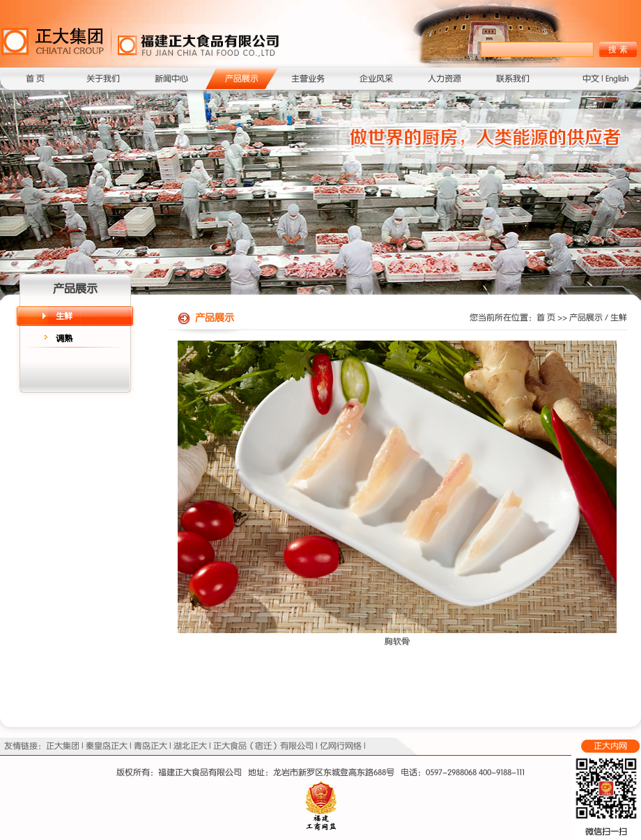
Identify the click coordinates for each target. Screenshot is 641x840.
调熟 (64, 339)
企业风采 (376, 79)
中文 (591, 79)
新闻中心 (171, 79)
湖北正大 (190, 746)
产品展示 (242, 79)
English (617, 79)
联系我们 (513, 79)
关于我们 (103, 79)
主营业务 (308, 79)
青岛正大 (150, 746)
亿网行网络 (341, 746)
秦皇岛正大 (107, 746)
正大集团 (63, 746)
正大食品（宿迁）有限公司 (263, 746)
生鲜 (64, 316)
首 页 (35, 79)
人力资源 (445, 79)
